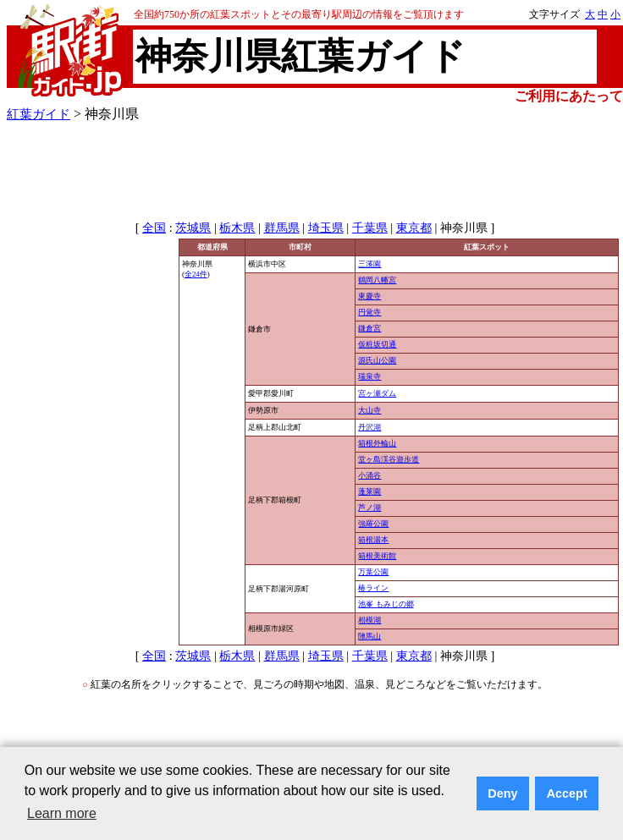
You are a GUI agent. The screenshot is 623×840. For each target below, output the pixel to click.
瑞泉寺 (369, 376)
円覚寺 (369, 312)
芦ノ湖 (369, 508)
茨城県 (193, 228)
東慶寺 (369, 296)
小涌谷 (369, 475)
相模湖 (369, 620)
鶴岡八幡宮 (377, 280)
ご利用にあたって (569, 96)
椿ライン (373, 588)
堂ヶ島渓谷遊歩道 (389, 459)
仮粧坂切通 (377, 344)
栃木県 (237, 228)
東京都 (414, 228)
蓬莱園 (369, 491)
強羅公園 (373, 524)
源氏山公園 (377, 360)
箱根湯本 (373, 540)
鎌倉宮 (369, 328)
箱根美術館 (377, 556)
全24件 (196, 274)
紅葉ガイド (39, 114)
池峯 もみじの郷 (386, 604)
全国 (154, 228)
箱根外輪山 (377, 443)
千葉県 (370, 228)
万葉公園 (373, 572)
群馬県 (282, 228)
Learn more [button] (62, 813)
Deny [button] (502, 793)
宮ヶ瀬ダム (377, 393)
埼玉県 (326, 228)
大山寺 (369, 410)
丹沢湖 (369, 427)
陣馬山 (369, 636)
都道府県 (212, 247)
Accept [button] (567, 793)
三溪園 (369, 264)
